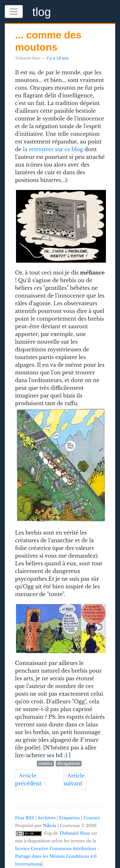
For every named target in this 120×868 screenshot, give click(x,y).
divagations (68, 763)
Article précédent (28, 780)
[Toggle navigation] (14, 12)
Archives (46, 818)
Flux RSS (24, 818)
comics (46, 763)
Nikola (50, 826)
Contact (92, 818)
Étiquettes (69, 818)
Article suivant (74, 780)
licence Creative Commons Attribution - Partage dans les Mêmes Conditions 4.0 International (57, 856)
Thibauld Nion (75, 833)
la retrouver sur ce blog (53, 149)
